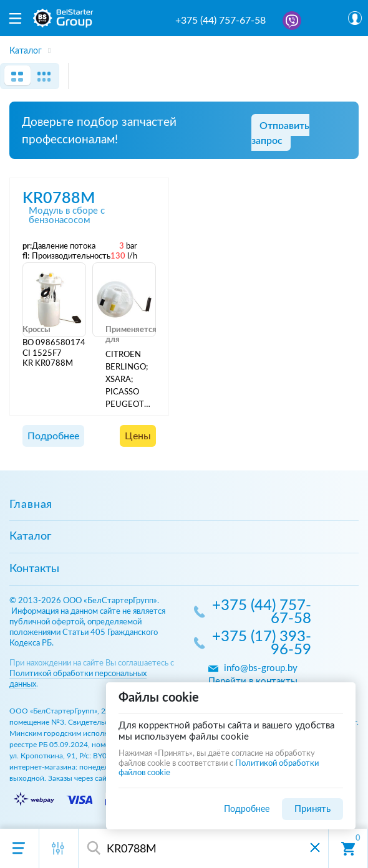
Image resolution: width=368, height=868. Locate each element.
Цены (138, 436)
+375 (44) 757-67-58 (220, 21)
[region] (184, 47)
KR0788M (59, 198)
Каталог (30, 537)
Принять (312, 809)
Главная (31, 505)
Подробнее (53, 436)
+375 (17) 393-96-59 (262, 644)
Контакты (34, 569)
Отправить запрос (280, 133)
